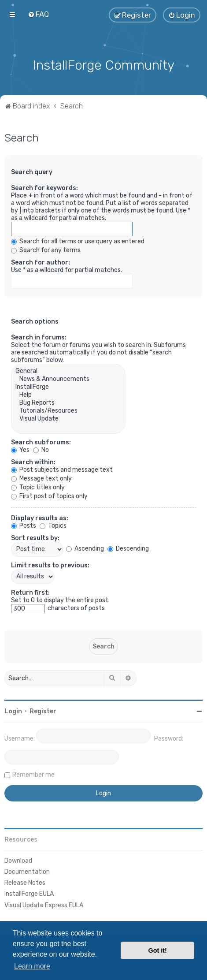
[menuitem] (38, 14)
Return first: (30, 592)
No (41, 449)
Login (13, 710)
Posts (24, 525)
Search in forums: (39, 337)
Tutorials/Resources (68, 410)
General (68, 370)
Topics (53, 525)
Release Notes (25, 882)
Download (18, 860)
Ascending (85, 548)
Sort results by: (35, 537)
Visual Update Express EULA (44, 904)
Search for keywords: (44, 187)
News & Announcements (68, 378)
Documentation (27, 871)
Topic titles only (38, 486)
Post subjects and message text (62, 469)
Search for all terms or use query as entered (78, 240)
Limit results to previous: (50, 565)
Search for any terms (46, 249)
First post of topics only (49, 495)
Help (68, 394)
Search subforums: (41, 442)
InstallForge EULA (29, 893)
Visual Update (68, 418)
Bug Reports (68, 402)
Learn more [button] (32, 966)
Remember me (33, 774)
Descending (128, 548)
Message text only (41, 478)
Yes (20, 449)
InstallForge (68, 386)
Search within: (33, 461)
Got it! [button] (158, 950)
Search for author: (41, 262)
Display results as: (40, 517)
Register (43, 710)
